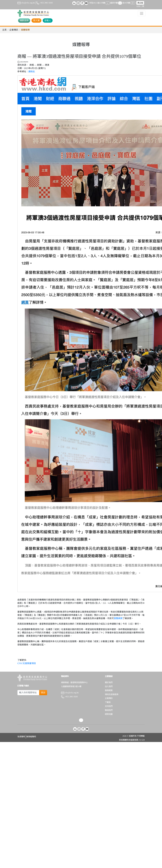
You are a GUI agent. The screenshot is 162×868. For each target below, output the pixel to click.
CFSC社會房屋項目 (27, 663)
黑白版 (140, 3)
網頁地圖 (109, 714)
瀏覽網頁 (118, 618)
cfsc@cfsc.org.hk (26, 3)
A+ (133, 3)
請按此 (32, 72)
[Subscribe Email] (28, 693)
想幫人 (48, 21)
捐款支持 (24, 21)
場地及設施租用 (112, 694)
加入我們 (109, 686)
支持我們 (109, 706)
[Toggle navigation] (142, 13)
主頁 (4, 30)
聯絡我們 (109, 710)
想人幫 (36, 21)
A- (108, 3)
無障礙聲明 (31, 737)
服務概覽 (109, 690)
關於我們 (109, 682)
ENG (139, 6)
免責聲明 (21, 737)
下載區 (108, 702)
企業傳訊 (14, 30)
